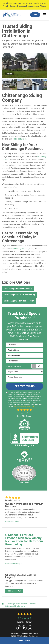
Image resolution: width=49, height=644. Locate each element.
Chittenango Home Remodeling (18, 289)
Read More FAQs (14, 591)
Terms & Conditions (20, 406)
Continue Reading (14, 563)
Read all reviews (12, 522)
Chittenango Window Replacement (19, 301)
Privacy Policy (31, 406)
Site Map (35, 633)
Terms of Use (26, 633)
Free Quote (25, 641)
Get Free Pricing (25, 386)
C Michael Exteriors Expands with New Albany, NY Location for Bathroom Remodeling (24, 540)
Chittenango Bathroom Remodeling (20, 295)
